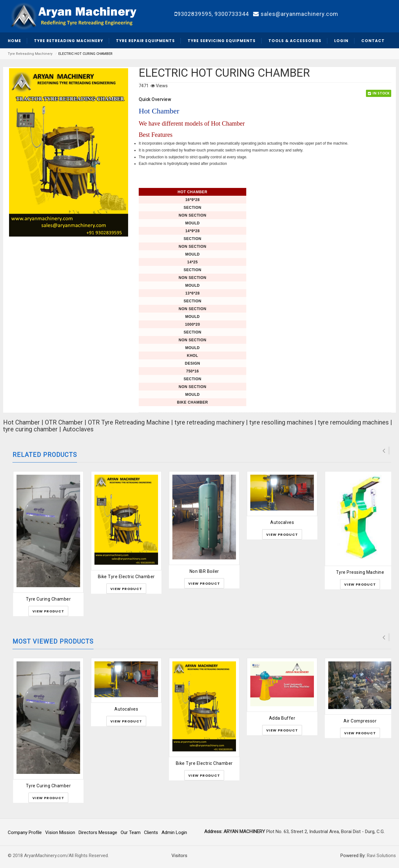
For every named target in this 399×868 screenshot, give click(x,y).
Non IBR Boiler (204, 571)
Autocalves (282, 522)
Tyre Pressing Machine (360, 572)
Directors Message (98, 832)
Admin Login (174, 832)
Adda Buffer (282, 718)
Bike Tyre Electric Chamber (126, 577)
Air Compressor (360, 721)
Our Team (131, 832)
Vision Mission (60, 832)
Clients (151, 832)
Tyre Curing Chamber (48, 599)
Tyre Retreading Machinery (30, 54)
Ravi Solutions (381, 856)
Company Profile (25, 832)
